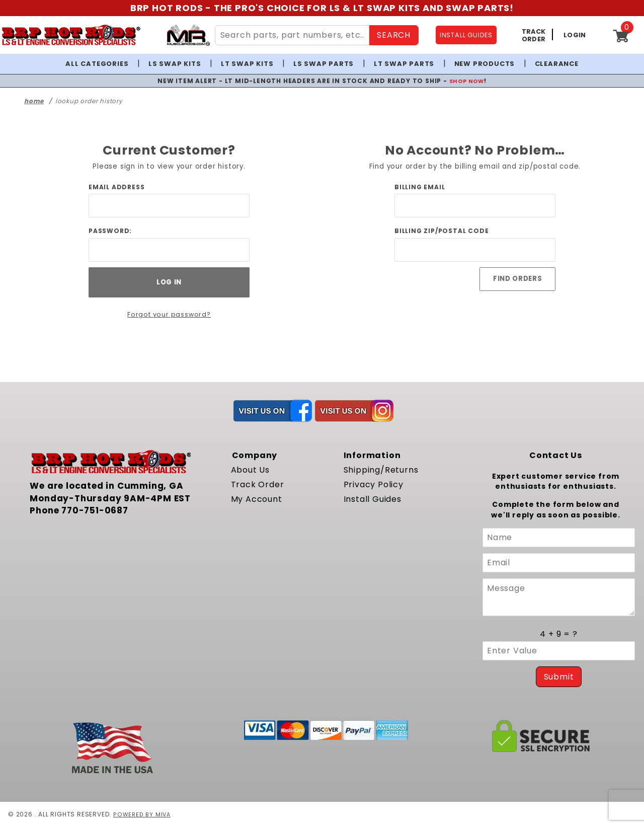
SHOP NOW (467, 81)
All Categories (97, 64)
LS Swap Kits (175, 64)
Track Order (258, 484)
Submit (559, 677)
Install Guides (373, 499)
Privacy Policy (374, 484)
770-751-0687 (95, 510)
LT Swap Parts (404, 64)
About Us (250, 470)
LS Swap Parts (324, 64)
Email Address (116, 187)
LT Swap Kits (247, 64)
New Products (485, 64)
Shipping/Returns (381, 470)
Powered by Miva (143, 814)
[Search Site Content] (292, 35)
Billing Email (420, 187)
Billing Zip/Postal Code (441, 231)
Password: (110, 231)
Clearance (557, 64)
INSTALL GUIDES (466, 35)
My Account (257, 499)
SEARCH (394, 35)
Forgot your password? (169, 314)
